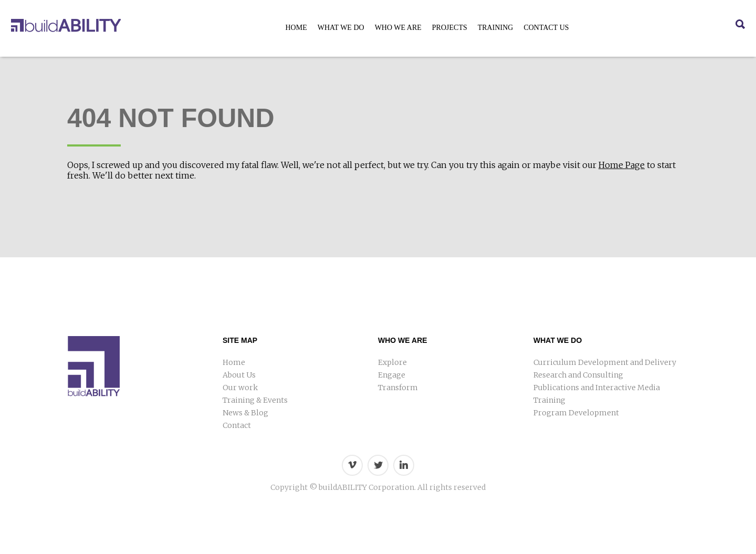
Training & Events (255, 400)
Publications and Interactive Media (597, 388)
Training (496, 28)
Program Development (576, 413)
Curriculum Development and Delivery (605, 362)
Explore (392, 362)
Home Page (622, 165)
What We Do (341, 28)
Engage (392, 375)
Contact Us (546, 28)
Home (296, 28)
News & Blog (245, 413)
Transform (398, 388)
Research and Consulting (578, 375)
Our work (240, 388)
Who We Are (398, 28)
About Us (239, 375)
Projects (450, 28)
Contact (237, 425)
